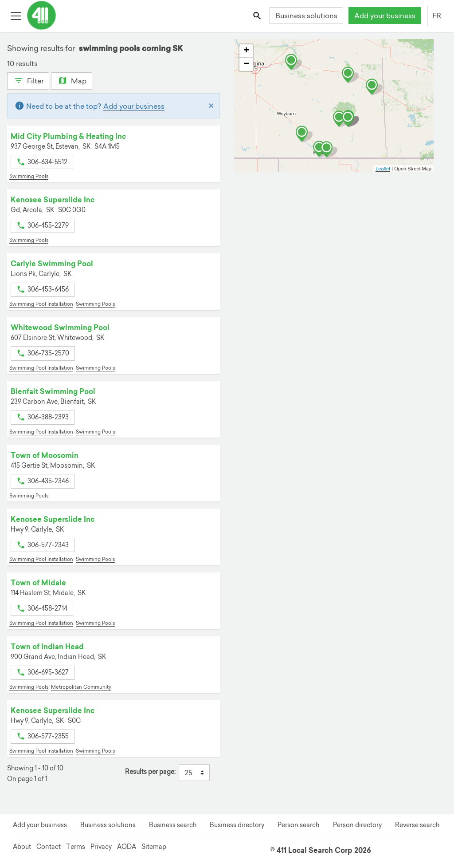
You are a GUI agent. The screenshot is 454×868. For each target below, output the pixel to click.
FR (437, 16)
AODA (127, 847)
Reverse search (417, 825)
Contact (49, 847)
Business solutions (306, 16)
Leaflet (383, 169)
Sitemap (154, 847)
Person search (298, 825)
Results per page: (150, 772)
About (22, 847)
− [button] (246, 64)
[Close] (211, 106)
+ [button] (246, 51)
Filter (28, 80)
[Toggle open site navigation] (16, 15)
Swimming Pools (29, 176)
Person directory (357, 825)
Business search (173, 825)
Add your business (385, 16)
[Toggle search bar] (258, 15)
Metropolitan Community (81, 687)
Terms (76, 847)
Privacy (101, 847)
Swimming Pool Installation (41, 304)
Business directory (237, 825)
